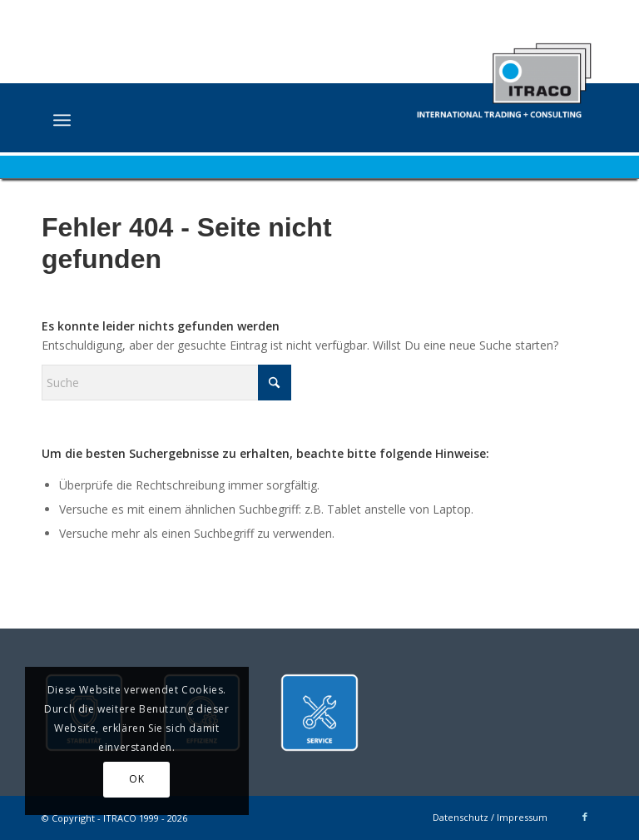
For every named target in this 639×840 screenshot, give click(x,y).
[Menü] (62, 120)
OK (136, 779)
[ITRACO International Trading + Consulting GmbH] (504, 72)
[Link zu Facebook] (585, 817)
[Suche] (166, 383)
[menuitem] (62, 120)
